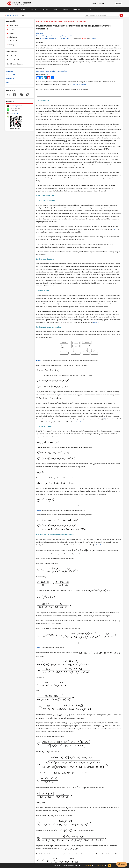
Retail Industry (41, 71)
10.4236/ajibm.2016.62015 (48, 39)
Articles (22, 9)
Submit (88, 9)
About (65, 9)
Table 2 (98, 545)
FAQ (8, 82)
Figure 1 (96, 323)
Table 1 (79, 422)
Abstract (39, 42)
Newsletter (10, 71)
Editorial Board (13, 37)
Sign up (56, 866)
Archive (11, 33)
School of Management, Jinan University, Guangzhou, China (55, 36)
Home (12, 9)
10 (104, 419)
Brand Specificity (51, 71)
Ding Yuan (39, 33)
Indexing (11, 45)
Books (45, 9)
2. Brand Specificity (45, 196)
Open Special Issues (14, 56)
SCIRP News (87, 866)
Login (118, 3)
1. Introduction (43, 101)
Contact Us (10, 79)
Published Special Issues (15, 60)
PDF (58, 39)
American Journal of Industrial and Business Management (54, 21)
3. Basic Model (43, 291)
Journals (34, 9)
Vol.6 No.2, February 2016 (81, 21)
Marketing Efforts (62, 71)
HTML (63, 39)
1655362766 (14, 113)
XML (68, 39)
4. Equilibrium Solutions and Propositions (55, 534)
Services (76, 9)
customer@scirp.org (16, 106)
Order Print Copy (12, 75)
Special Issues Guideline (15, 64)
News (55, 9)
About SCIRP (100, 866)
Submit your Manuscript (71, 866)
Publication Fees (14, 41)
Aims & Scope (13, 26)
